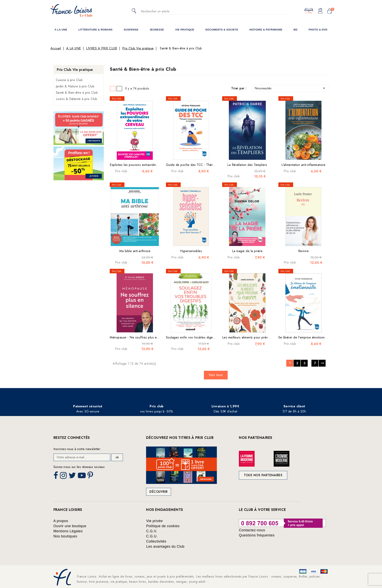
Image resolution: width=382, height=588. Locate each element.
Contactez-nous (252, 530)
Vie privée (154, 521)
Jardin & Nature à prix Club (75, 86)
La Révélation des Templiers (247, 165)
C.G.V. (151, 531)
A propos (61, 521)
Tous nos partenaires (263, 475)
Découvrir (159, 492)
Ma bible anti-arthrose (135, 251)
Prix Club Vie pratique (75, 70)
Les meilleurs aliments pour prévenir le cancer (255, 337)
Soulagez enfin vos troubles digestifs (192, 337)
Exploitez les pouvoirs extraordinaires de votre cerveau (149, 165)
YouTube (82, 477)
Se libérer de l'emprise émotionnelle (304, 337)
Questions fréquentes (257, 535)
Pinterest (91, 477)
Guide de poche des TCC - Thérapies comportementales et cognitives (216, 165)
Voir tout (216, 375)
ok (117, 457)
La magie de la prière (247, 251)
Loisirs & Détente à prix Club (77, 99)
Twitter (73, 477)
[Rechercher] (214, 11)
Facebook (56, 477)
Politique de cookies (163, 526)
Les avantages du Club (165, 546)
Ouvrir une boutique (70, 526)
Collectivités (156, 541)
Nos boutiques (65, 536)
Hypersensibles (191, 251)
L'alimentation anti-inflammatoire (303, 165)
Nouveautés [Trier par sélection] (291, 88)
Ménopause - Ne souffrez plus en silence (140, 337)
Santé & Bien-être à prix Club (77, 93)
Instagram (64, 477)
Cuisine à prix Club (69, 80)
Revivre (304, 251)
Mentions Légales (68, 531)
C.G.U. (152, 536)
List (119, 89)
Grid (113, 89)
